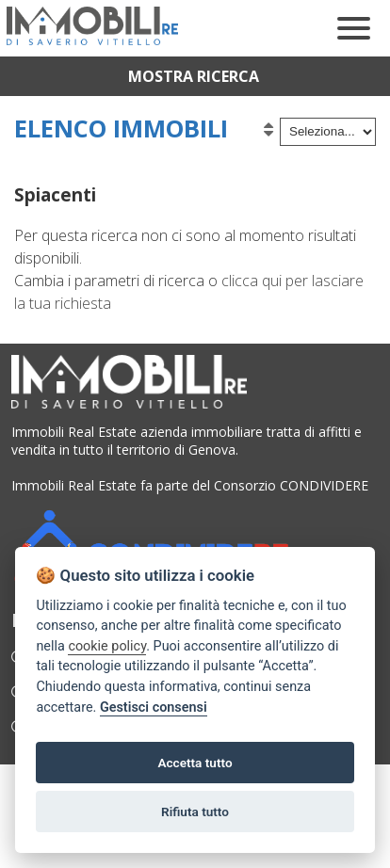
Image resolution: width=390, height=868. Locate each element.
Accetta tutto (195, 763)
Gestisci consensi (154, 707)
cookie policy (107, 646)
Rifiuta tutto (195, 812)
